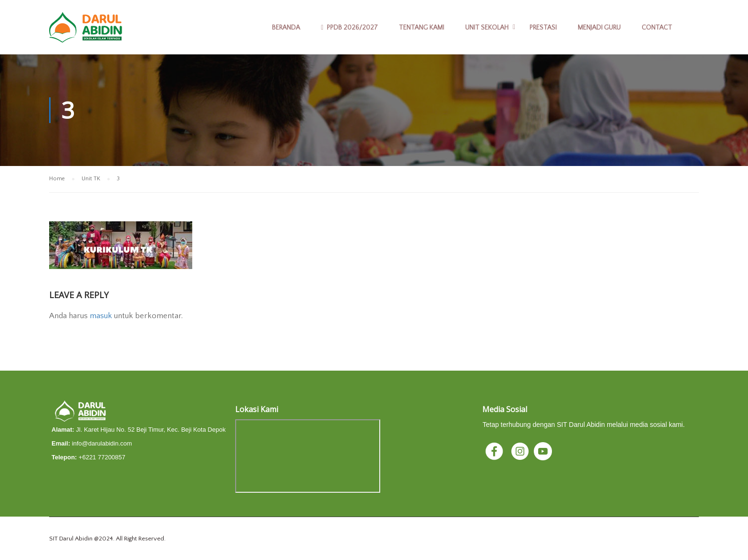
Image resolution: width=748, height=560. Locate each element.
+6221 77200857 (102, 457)
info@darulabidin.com (102, 443)
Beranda (286, 28)
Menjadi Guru (599, 28)
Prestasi (543, 28)
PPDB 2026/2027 (349, 28)
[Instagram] (521, 451)
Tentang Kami (421, 28)
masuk (101, 316)
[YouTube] (543, 451)
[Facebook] (495, 451)
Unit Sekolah (487, 28)
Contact (657, 28)
